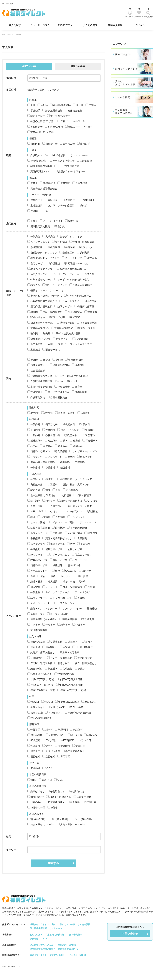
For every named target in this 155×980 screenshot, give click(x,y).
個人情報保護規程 (38, 928)
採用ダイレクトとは (39, 924)
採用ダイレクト (8, 34)
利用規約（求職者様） (56, 935)
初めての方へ (65, 25)
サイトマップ (56, 928)
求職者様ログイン (38, 939)
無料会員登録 (115, 25)
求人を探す (15, 25)
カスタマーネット (38, 955)
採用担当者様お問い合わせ (43, 949)
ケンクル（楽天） (58, 955)
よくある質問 (90, 25)
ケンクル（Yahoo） (79, 955)
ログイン (140, 25)
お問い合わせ (130, 934)
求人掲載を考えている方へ (43, 945)
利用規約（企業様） (68, 945)
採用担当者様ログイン (69, 949)
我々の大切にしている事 (63, 924)
